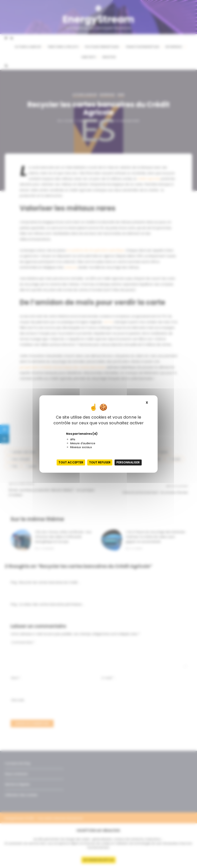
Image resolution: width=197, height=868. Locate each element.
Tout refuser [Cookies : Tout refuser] (100, 462)
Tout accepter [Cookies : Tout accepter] (71, 462)
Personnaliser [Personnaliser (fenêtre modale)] (128, 462)
